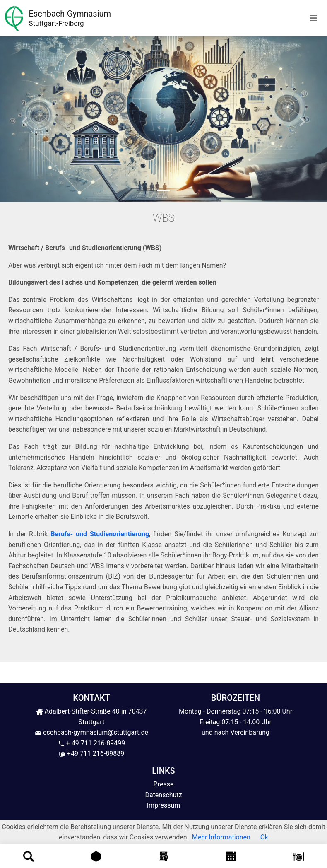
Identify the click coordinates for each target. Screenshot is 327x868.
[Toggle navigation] (313, 18)
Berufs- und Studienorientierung (100, 534)
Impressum (164, 805)
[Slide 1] (163, 191)
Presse (164, 784)
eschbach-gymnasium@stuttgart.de (91, 732)
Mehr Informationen (221, 837)
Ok (264, 837)
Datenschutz (163, 795)
